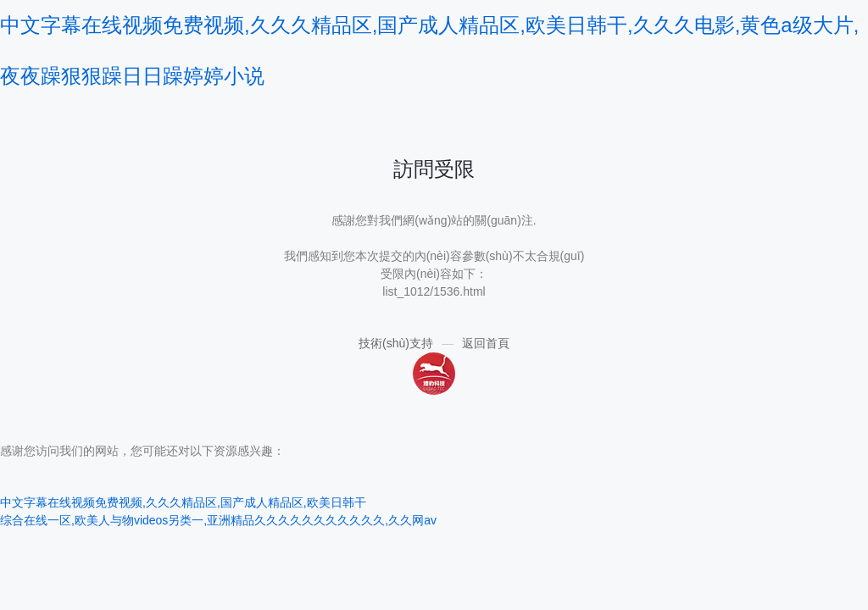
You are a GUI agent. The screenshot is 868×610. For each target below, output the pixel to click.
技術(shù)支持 (396, 343)
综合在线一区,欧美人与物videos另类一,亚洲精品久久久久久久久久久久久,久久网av (218, 520)
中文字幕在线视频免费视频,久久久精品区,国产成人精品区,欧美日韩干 (183, 502)
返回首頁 (486, 343)
